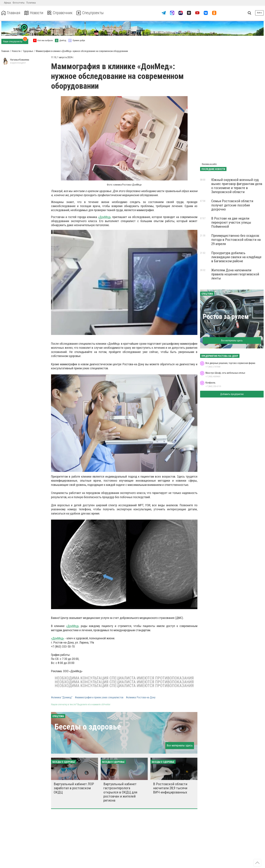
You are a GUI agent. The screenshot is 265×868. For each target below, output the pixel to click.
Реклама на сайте (209, 164)
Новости (34, 13)
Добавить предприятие (232, 394)
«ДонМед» (105, 217)
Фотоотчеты (19, 3)
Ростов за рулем (226, 317)
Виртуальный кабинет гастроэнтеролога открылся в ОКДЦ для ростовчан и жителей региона (120, 792)
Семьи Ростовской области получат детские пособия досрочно (232, 205)
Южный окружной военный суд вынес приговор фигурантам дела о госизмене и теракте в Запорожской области (237, 186)
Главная (11, 13)
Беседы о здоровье (88, 727)
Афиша (7, 3)
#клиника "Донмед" (62, 698)
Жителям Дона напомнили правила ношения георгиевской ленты (235, 274)
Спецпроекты (90, 13)
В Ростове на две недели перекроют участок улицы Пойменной (231, 222)
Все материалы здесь (180, 745)
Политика (31, 3)
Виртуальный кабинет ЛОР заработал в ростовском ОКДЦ (74, 788)
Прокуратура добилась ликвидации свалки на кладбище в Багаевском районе (236, 257)
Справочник (60, 13)
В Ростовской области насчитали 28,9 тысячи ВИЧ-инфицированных (170, 788)
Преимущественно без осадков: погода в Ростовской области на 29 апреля (236, 240)
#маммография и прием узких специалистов (99, 698)
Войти (259, 13)
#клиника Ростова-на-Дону (141, 698)
